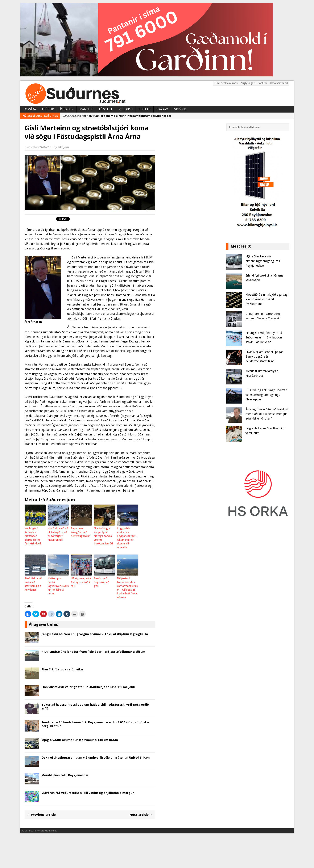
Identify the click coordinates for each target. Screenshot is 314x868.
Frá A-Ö (162, 109)
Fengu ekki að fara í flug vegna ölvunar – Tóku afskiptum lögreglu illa (95, 634)
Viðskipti (126, 109)
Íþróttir (67, 109)
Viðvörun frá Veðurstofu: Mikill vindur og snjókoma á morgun (88, 793)
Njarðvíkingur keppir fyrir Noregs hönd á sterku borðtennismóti (103, 536)
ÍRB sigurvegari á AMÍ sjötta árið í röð (81, 582)
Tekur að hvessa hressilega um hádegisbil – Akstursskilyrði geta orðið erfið (95, 706)
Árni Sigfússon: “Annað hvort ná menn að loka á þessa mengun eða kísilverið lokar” (267, 414)
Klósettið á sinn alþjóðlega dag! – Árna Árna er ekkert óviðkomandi (267, 299)
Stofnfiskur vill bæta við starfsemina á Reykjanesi (33, 584)
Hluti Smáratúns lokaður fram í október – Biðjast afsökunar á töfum (93, 652)
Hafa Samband (279, 83)
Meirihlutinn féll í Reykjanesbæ (65, 775)
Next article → (141, 814)
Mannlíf (86, 109)
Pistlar (145, 109)
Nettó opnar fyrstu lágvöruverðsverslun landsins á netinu (58, 586)
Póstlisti (262, 83)
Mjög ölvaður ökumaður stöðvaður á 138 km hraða (80, 740)
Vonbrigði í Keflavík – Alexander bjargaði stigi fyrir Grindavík (33, 536)
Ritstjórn (63, 147)
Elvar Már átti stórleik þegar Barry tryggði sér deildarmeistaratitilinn (264, 357)
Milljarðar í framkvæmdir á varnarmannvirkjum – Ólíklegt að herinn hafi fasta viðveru (128, 588)
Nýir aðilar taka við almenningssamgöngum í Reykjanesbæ (263, 261)
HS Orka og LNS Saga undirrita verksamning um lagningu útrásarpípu (266, 395)
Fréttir (48, 109)
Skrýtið (180, 109)
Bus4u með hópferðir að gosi (102, 582)
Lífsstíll (106, 109)
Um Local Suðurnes (226, 83)
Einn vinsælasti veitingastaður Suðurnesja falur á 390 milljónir (88, 687)
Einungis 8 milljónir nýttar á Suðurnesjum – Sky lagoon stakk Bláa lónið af (264, 337)
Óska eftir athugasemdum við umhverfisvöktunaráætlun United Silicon (96, 757)
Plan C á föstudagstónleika (62, 669)
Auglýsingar (248, 83)
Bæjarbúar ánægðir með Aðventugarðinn (81, 532)
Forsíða (30, 109)
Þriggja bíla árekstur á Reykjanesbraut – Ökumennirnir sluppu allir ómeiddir (127, 538)
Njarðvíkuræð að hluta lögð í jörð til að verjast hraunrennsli (58, 534)
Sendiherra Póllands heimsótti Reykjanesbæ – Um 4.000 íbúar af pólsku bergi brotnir (95, 724)
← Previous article (41, 814)
